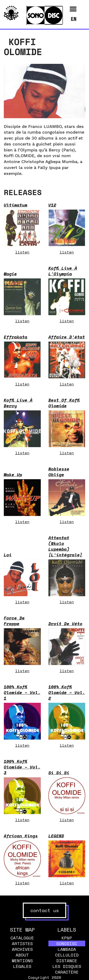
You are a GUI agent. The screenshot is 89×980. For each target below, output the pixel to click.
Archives (22, 949)
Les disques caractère (67, 969)
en (74, 19)
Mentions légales (22, 963)
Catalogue (22, 938)
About (22, 955)
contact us (45, 910)
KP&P (67, 938)
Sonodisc (67, 943)
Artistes (22, 943)
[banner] (11, 19)
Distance (67, 961)
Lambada (67, 949)
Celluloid (67, 955)
